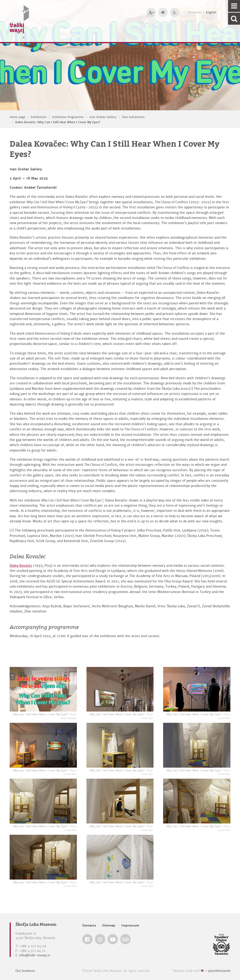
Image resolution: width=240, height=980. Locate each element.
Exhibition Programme (68, 117)
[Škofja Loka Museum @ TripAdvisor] (125, 939)
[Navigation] (234, 6)
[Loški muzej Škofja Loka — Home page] (19, 21)
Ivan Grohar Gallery (103, 117)
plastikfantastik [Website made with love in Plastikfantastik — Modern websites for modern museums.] (219, 971)
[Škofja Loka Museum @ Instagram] (100, 939)
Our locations (25, 971)
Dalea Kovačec (21, 566)
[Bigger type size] (151, 12)
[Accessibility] (175, 12)
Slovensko (195, 12)
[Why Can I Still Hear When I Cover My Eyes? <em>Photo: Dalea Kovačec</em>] (43, 689)
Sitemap (109, 925)
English (211, 12)
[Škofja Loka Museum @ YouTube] (113, 939)
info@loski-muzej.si (34, 955)
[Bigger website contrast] (163, 12)
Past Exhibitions (133, 117)
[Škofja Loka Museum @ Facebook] (87, 939)
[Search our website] (234, 19)
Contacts (89, 925)
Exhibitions (39, 117)
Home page (17, 117)
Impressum (130, 925)
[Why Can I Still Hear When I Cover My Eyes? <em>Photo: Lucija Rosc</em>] (120, 689)
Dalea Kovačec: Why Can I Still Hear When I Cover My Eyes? (58, 122)
